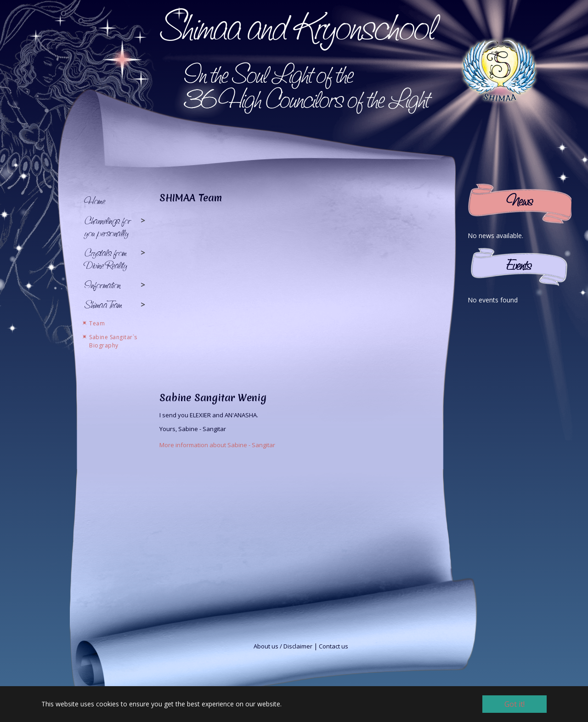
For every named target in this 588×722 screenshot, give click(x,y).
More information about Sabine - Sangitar (217, 445)
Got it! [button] (514, 704)
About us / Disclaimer (283, 646)
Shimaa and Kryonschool (297, 26)
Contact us (334, 646)
